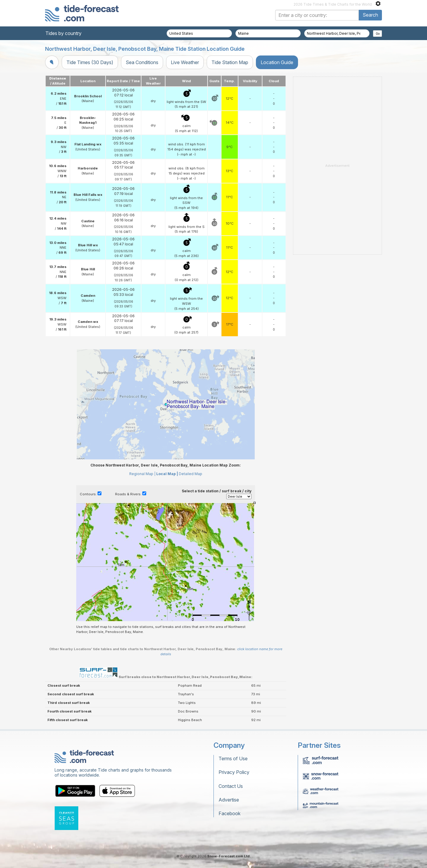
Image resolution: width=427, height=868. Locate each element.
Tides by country (63, 33)
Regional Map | (142, 474)
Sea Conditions (142, 62)
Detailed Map (191, 474)
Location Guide (277, 62)
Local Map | (167, 474)
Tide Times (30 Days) (90, 62)
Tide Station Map (230, 62)
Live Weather (185, 62)
